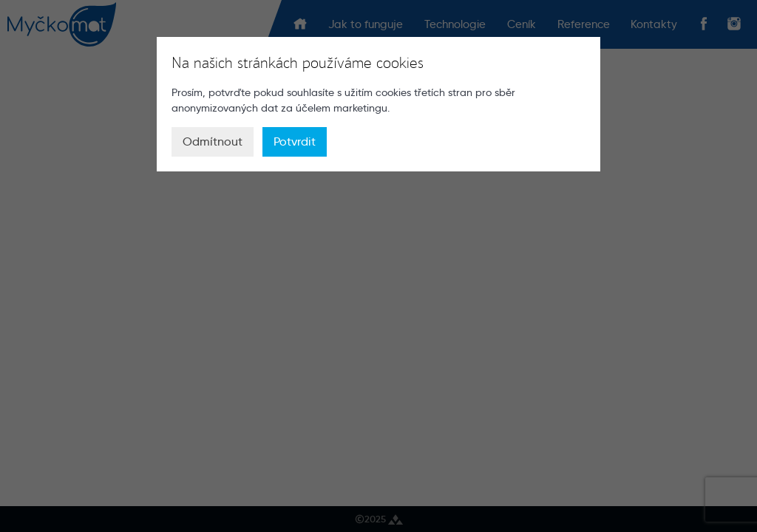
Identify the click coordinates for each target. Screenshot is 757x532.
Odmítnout (213, 141)
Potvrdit (295, 141)
